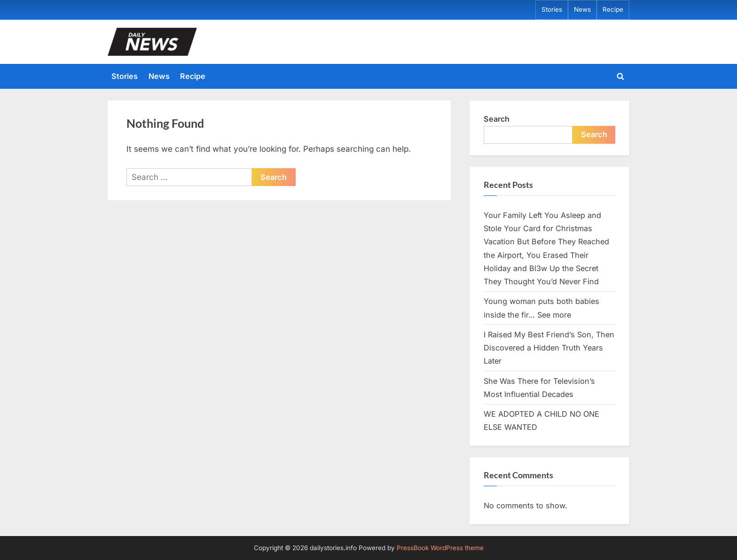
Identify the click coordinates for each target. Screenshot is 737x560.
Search (497, 119)
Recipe (613, 9)
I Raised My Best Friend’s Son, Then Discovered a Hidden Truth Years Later (549, 348)
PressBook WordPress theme (440, 548)
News (582, 9)
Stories (552, 9)
